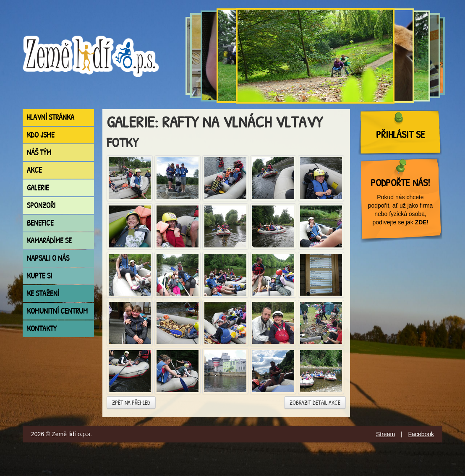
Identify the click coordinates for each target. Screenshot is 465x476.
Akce (34, 170)
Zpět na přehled (131, 402)
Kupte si (39, 276)
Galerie (38, 188)
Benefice (40, 223)
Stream (385, 434)
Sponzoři (41, 205)
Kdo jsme (41, 135)
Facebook (421, 434)
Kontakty (42, 329)
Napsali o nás (48, 258)
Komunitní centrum (57, 311)
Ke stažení (43, 293)
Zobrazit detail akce (315, 402)
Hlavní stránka (51, 117)
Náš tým (39, 152)
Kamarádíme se (49, 241)
